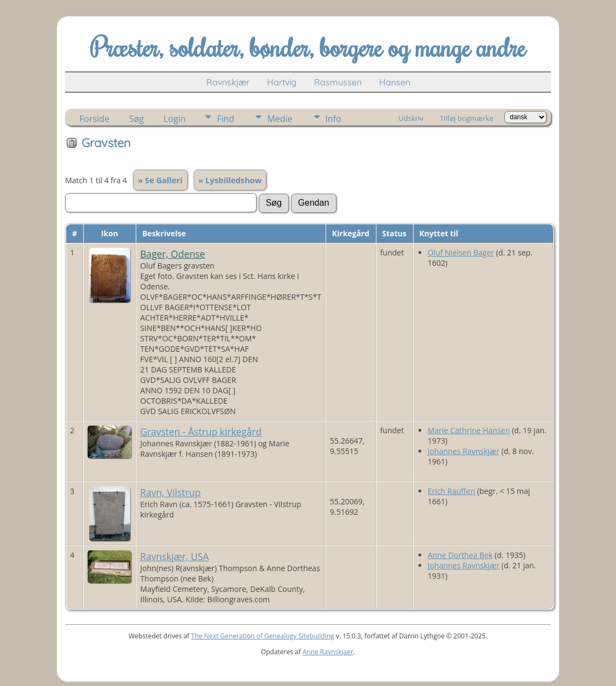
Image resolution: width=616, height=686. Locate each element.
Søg (136, 119)
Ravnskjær (228, 82)
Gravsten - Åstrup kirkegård (201, 432)
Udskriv (411, 118)
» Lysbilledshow (230, 180)
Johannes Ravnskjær (464, 451)
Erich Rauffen (452, 491)
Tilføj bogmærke (467, 118)
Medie (280, 119)
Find (225, 119)
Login (175, 119)
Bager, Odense (172, 254)
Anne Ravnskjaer (328, 652)
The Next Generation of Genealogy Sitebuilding (263, 636)
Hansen (395, 82)
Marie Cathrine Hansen (469, 430)
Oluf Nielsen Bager (461, 252)
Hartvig (282, 82)
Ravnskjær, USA (174, 556)
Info (333, 119)
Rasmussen (338, 82)
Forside (94, 119)
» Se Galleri (160, 180)
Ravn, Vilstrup (170, 492)
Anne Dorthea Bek (460, 555)
